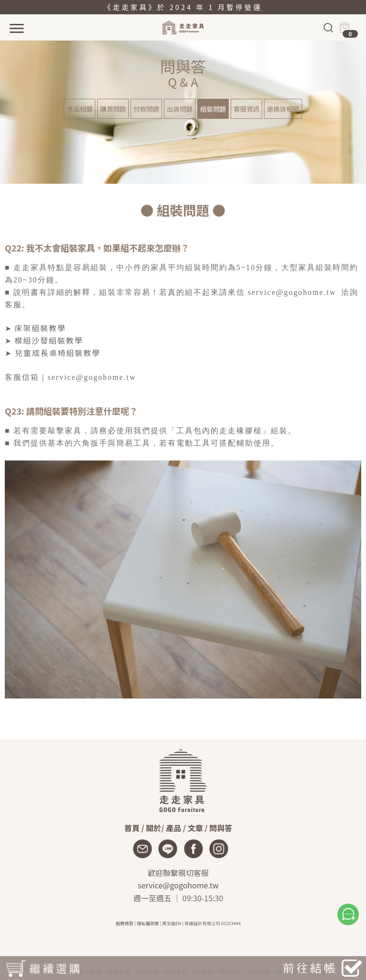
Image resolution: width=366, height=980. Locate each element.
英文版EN (172, 923)
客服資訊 (246, 109)
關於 (153, 828)
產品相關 (80, 109)
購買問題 (113, 109)
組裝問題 (213, 109)
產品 (173, 828)
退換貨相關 (283, 109)
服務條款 (125, 923)
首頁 (132, 828)
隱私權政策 (148, 923)
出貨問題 (180, 109)
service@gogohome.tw (178, 885)
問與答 (221, 828)
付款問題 (146, 109)
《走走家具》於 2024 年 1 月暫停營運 (183, 7)
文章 (195, 828)
